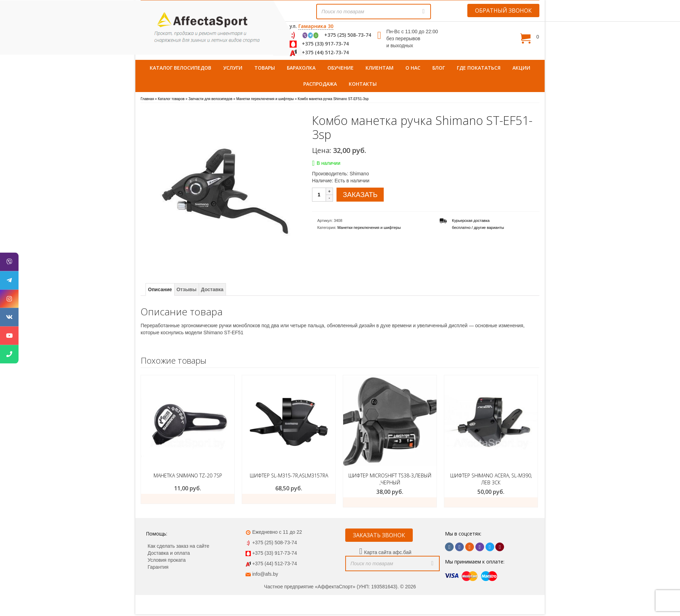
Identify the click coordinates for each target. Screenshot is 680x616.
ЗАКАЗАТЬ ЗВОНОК (379, 535)
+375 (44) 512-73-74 (325, 52)
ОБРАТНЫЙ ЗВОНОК (503, 10)
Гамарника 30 (316, 26)
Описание (160, 289)
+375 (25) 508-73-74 (348, 35)
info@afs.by (265, 574)
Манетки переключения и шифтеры (369, 227)
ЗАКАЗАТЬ (360, 195)
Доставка (212, 289)
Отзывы (186, 289)
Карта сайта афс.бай (388, 552)
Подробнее (188, 499)
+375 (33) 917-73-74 (325, 44)
